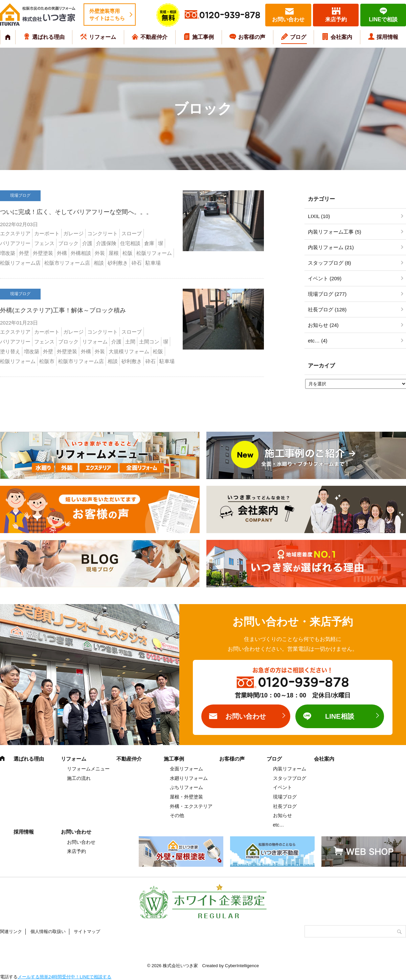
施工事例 (203, 37)
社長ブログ (285, 806)
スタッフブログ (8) (330, 263)
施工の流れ (79, 778)
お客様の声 (252, 37)
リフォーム (103, 37)
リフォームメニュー (88, 769)
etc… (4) (318, 341)
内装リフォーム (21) (331, 247)
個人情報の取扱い (48, 931)
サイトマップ (87, 931)
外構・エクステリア (191, 806)
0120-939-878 (230, 15)
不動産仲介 (154, 37)
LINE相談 (340, 716)
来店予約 (336, 19)
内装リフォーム (290, 769)
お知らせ (283, 815)
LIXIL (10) (319, 216)
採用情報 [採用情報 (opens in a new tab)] (387, 37)
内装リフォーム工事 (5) (335, 232)
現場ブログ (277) (327, 294)
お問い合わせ (288, 19)
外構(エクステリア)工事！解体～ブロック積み (63, 310)
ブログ (298, 37)
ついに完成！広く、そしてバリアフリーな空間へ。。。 (76, 212)
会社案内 (341, 37)
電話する (9, 977)
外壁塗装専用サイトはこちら (107, 15)
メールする (29, 977)
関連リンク (11, 931)
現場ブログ (285, 797)
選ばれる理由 (48, 37)
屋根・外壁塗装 (186, 797)
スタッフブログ (290, 778)
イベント (283, 787)
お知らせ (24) (323, 325)
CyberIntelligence (242, 966)
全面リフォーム (186, 769)
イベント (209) (325, 278)
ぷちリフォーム (186, 787)
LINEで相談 (383, 19)
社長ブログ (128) (327, 309)
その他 (177, 815)
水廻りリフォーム (189, 778)
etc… (279, 825)
